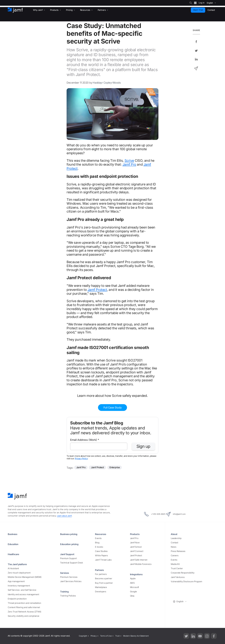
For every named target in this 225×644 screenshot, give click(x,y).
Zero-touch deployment (19, 573)
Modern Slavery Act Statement (141, 636)
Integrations (137, 574)
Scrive (129, 161)
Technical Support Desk (71, 563)
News (173, 547)
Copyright (83, 636)
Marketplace (101, 587)
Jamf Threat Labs (103, 560)
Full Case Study (113, 407)
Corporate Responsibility (183, 573)
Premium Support (68, 558)
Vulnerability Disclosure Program (186, 582)
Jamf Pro (129, 164)
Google (133, 592)
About (175, 534)
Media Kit (175, 564)
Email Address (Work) (85, 440)
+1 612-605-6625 (151, 514)
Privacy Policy (81, 459)
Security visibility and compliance (24, 616)
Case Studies (101, 551)
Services (65, 573)
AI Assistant (13, 568)
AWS (132, 583)
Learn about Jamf (65, 516)
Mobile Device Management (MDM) (25, 577)
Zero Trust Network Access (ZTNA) (24, 612)
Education (14, 544)
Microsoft (134, 587)
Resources (101, 534)
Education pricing (71, 544)
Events (98, 538)
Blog (97, 543)
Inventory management (19, 586)
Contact (174, 543)
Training (65, 591)
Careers (175, 556)
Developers (101, 592)
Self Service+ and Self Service (22, 590)
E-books (99, 547)
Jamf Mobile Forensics (141, 564)
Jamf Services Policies (71, 581)
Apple (133, 579)
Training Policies (68, 596)
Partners (100, 570)
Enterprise (120, 468)
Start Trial (198, 10)
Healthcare (15, 554)
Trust (121, 636)
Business (13, 534)
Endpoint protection (17, 599)
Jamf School (136, 547)
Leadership (176, 538)
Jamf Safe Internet (139, 560)
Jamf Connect (137, 551)
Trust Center (177, 568)
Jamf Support (69, 554)
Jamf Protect (97, 290)
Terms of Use (108, 636)
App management (16, 581)
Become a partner (104, 579)
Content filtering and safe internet (24, 607)
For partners (101, 574)
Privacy (95, 636)
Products (136, 534)
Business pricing (70, 534)
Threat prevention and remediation (24, 603)
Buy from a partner (104, 583)
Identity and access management (23, 594)
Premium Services (69, 577)
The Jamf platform (19, 564)
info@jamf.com (180, 514)
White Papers (101, 556)
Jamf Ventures (178, 577)
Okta (132, 596)
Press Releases (178, 551)
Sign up (143, 446)
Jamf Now (135, 543)
